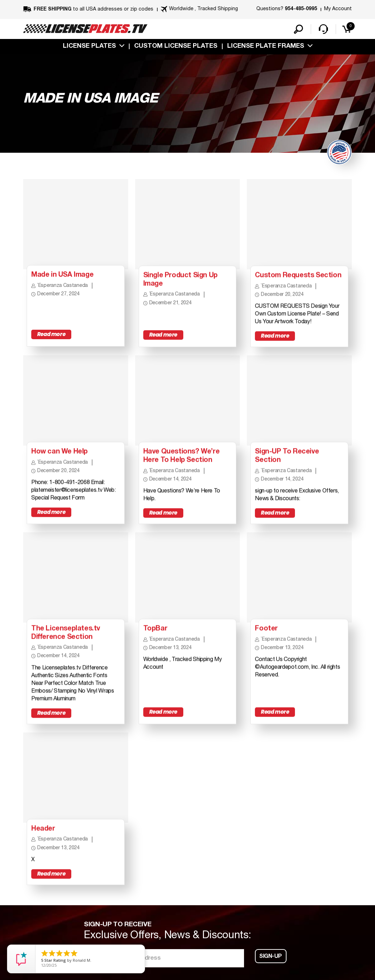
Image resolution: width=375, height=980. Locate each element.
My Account (338, 9)
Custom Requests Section (299, 277)
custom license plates (176, 47)
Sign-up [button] (271, 963)
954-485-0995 (301, 9)
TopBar (155, 633)
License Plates (89, 47)
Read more (51, 337)
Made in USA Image (63, 277)
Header (43, 834)
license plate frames (266, 47)
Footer (266, 633)
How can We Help (60, 455)
